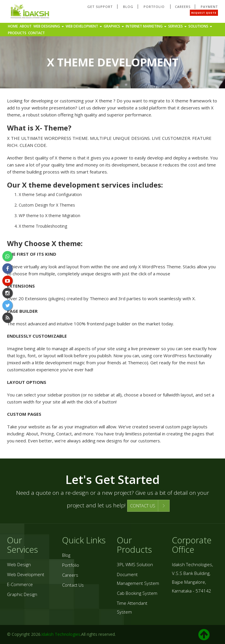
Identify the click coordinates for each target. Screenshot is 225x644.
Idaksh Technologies (61, 634)
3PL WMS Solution (135, 564)
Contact (36, 33)
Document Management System (138, 579)
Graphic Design (22, 594)
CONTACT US (143, 506)
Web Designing (49, 26)
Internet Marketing (146, 26)
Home (13, 26)
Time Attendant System (132, 607)
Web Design (19, 564)
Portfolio (155, 7)
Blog (128, 7)
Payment (209, 7)
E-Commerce (20, 584)
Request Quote (204, 13)
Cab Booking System (137, 593)
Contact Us (73, 585)
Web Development (84, 26)
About (26, 26)
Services (177, 26)
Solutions (200, 26)
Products (17, 33)
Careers (183, 7)
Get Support (100, 7)
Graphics (114, 26)
